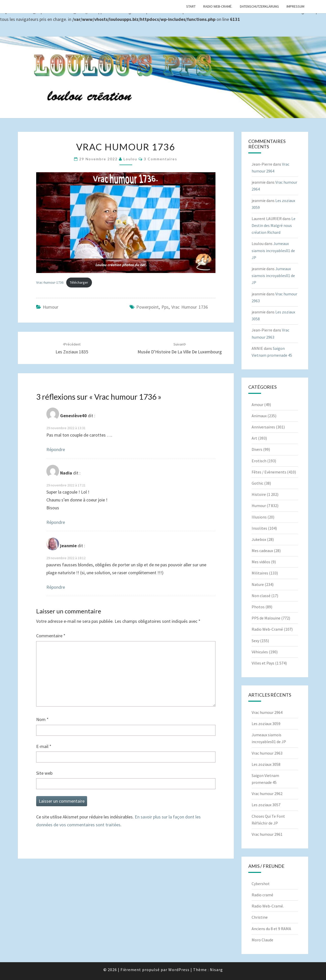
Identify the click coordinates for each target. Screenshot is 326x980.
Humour (51, 307)
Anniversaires (263, 427)
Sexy (255, 641)
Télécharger (79, 282)
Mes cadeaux (262, 551)
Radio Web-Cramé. (218, 6)
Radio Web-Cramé (267, 629)
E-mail (44, 746)
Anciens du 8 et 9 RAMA (271, 929)
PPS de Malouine (266, 618)
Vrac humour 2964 (267, 712)
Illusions (259, 517)
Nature (258, 584)
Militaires (260, 573)
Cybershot (261, 884)
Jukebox (259, 539)
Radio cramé (262, 895)
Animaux (259, 416)
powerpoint (147, 307)
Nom (42, 719)
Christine (260, 917)
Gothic (257, 483)
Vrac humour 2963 (267, 753)
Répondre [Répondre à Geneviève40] (56, 449)
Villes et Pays (263, 663)
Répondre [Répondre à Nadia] (56, 522)
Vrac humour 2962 (267, 794)
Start (191, 6)
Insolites (259, 528)
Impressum (295, 6)
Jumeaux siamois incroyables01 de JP (273, 250)
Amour (257, 405)
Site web (44, 773)
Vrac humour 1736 (190, 307)
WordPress (179, 970)
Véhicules (260, 652)
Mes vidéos (261, 562)
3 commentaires (161, 159)
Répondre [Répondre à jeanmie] (56, 587)
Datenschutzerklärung (259, 6)
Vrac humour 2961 (267, 834)
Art (254, 438)
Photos (258, 607)
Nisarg (216, 970)
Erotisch (259, 461)
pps (165, 307)
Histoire (259, 494)
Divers (257, 449)
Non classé (261, 596)
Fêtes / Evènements (269, 472)
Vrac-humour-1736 (50, 282)
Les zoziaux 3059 (266, 724)
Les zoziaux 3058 (266, 764)
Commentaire (51, 636)
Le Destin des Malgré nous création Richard (274, 225)
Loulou (130, 159)
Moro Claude (262, 940)
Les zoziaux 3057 (266, 805)
